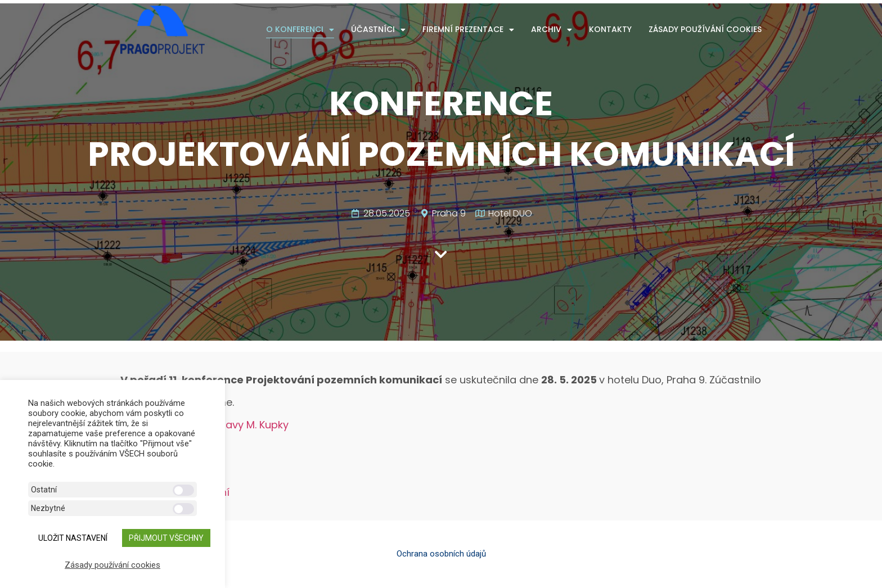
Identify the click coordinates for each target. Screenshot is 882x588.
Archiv (552, 30)
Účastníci (378, 30)
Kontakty (610, 29)
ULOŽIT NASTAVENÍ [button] (73, 538)
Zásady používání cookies (705, 29)
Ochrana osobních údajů (441, 554)
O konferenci (300, 30)
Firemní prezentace (468, 30)
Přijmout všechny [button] (166, 538)
